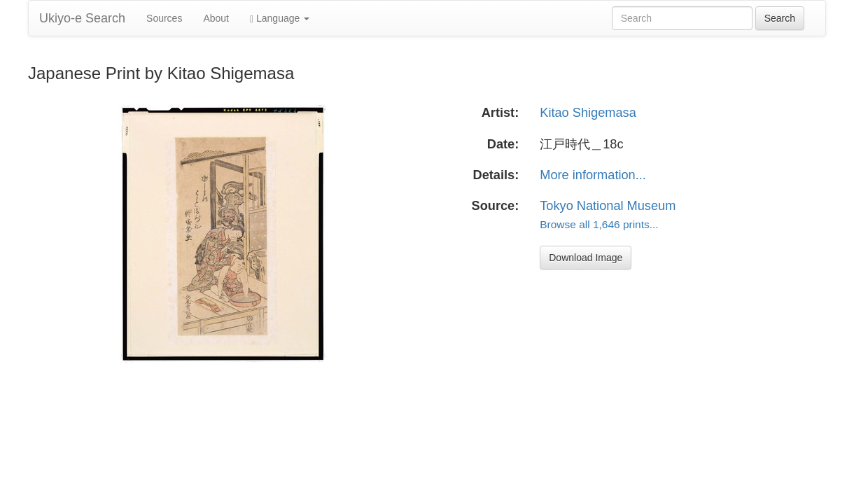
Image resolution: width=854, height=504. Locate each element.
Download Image (586, 258)
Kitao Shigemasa (588, 113)
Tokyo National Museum (608, 206)
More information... (593, 175)
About (216, 18)
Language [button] (280, 19)
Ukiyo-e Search (82, 18)
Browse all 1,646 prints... (599, 224)
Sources (164, 18)
